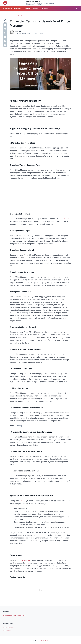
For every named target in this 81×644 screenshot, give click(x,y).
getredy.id (24, 501)
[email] (5, 45)
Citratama (8, 631)
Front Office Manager (25, 560)
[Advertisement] (41, 195)
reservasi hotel (64, 219)
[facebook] (5, 25)
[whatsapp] (5, 33)
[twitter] (5, 29)
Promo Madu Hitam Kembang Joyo (17, 616)
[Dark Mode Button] (77, 3)
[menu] (5, 3)
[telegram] (5, 37)
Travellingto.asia (10, 628)
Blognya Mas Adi (35, 2)
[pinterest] (5, 41)
